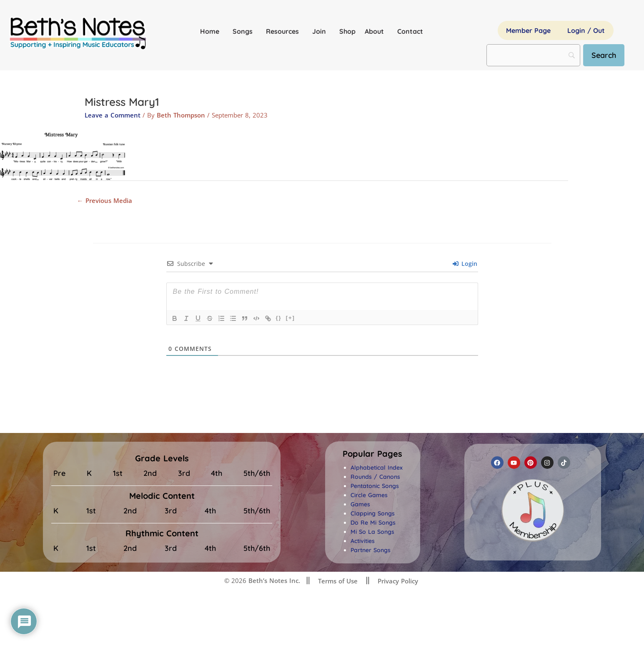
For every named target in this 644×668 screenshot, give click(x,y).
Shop (347, 31)
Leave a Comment (113, 115)
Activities (363, 541)
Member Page (528, 30)
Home (212, 31)
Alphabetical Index (377, 468)
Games (360, 504)
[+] (291, 318)
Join (321, 31)
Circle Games (369, 495)
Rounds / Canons (375, 477)
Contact (410, 31)
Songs (245, 31)
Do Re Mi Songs (373, 523)
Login (465, 264)
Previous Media (105, 200)
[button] (372, 454)
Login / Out (586, 30)
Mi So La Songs (372, 532)
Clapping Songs (373, 513)
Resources (284, 31)
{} (279, 318)
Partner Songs (371, 550)
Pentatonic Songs (375, 486)
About (376, 31)
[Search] (604, 55)
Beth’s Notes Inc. (273, 580)
